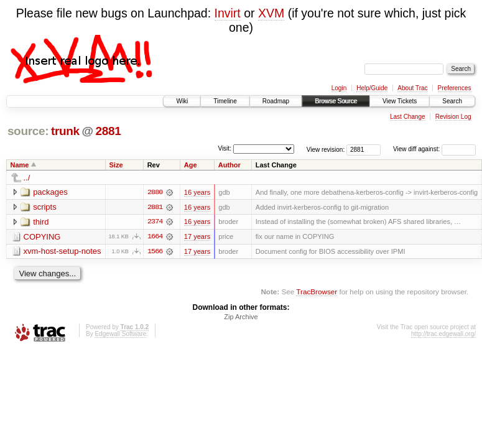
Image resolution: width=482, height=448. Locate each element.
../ (27, 178)
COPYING (42, 237)
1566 (155, 252)
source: (28, 131)
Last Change (408, 117)
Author (229, 165)
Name (20, 165)
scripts (45, 207)
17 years (197, 237)
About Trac (412, 88)
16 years (197, 192)
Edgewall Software (120, 334)
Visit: (225, 148)
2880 (155, 192)
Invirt (228, 13)
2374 (155, 222)
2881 (108, 131)
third (41, 222)
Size (116, 165)
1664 (155, 237)
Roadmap (276, 101)
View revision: (326, 149)
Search (452, 101)
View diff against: (434, 149)
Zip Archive (241, 317)
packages (50, 192)
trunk (65, 131)
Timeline (225, 101)
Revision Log (453, 117)
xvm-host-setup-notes (63, 252)
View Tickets (400, 101)
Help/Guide (372, 88)
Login (339, 88)
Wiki (182, 101)
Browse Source (336, 101)
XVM (271, 13)
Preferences (455, 88)
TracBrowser (317, 292)
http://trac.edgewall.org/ (443, 334)
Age (191, 165)
